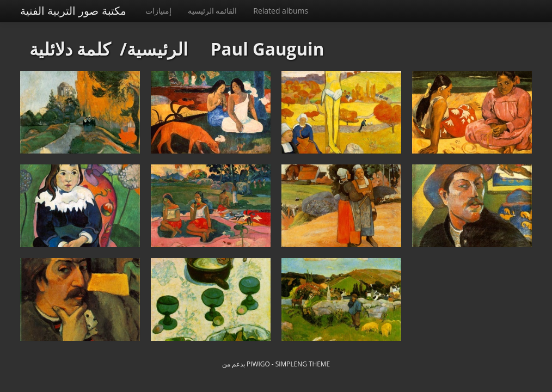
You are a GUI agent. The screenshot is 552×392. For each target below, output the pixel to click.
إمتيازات (158, 11)
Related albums (281, 11)
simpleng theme (303, 364)
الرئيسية (157, 49)
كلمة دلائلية (70, 49)
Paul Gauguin (268, 49)
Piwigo (258, 364)
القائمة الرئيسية (213, 11)
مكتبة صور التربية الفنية (73, 11)
